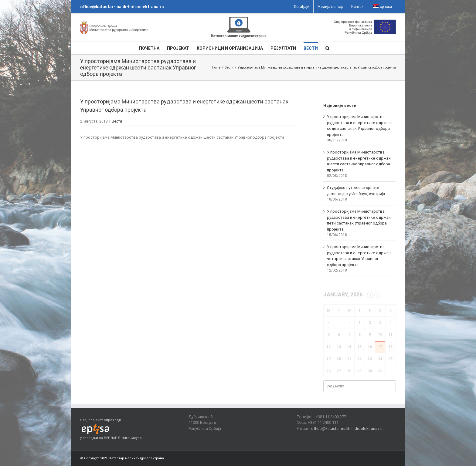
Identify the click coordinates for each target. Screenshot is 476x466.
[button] (327, 48)
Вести (117, 121)
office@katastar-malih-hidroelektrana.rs (122, 7)
